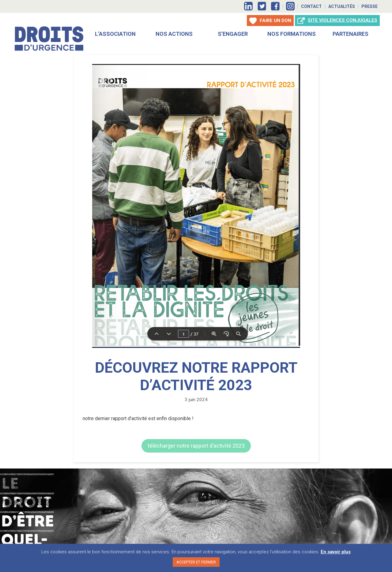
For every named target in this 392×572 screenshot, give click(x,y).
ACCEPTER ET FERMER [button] (196, 562)
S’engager (233, 33)
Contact (311, 6)
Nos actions (174, 33)
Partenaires (351, 33)
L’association (115, 33)
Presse (369, 6)
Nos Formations (292, 33)
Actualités (342, 6)
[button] (196, 445)
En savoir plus (336, 552)
